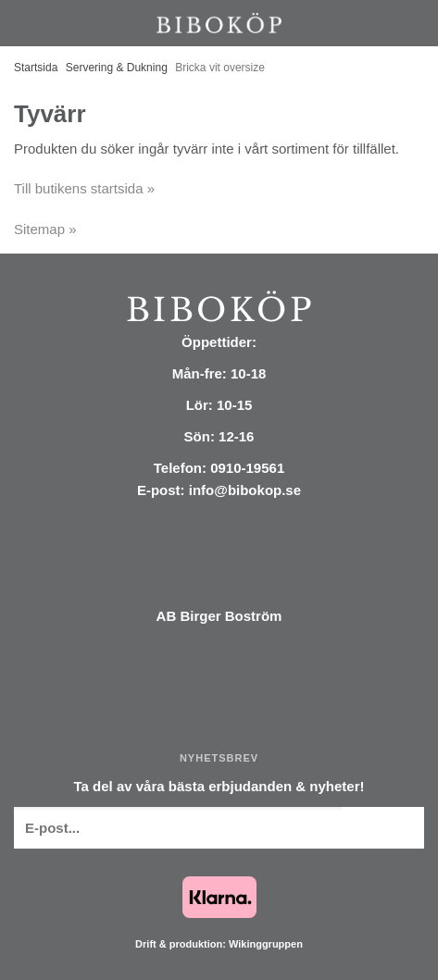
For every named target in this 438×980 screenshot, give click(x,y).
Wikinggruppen (266, 944)
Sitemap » (45, 229)
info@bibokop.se (245, 490)
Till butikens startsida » (84, 188)
